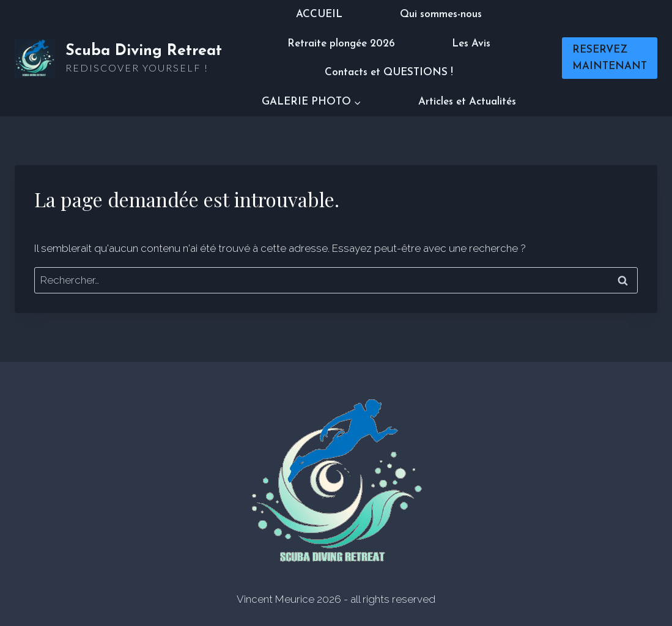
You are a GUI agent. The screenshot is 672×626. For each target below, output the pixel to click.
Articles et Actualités (467, 102)
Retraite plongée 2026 (341, 44)
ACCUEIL (319, 14)
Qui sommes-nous (441, 14)
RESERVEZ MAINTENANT (610, 58)
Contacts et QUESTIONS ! (389, 72)
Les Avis (471, 44)
